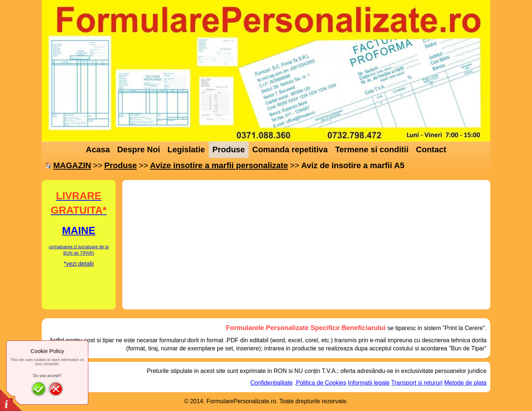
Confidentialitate (272, 383)
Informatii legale (369, 383)
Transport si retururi (417, 383)
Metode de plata (465, 383)
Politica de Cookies (321, 383)
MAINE (79, 230)
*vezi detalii (79, 264)
